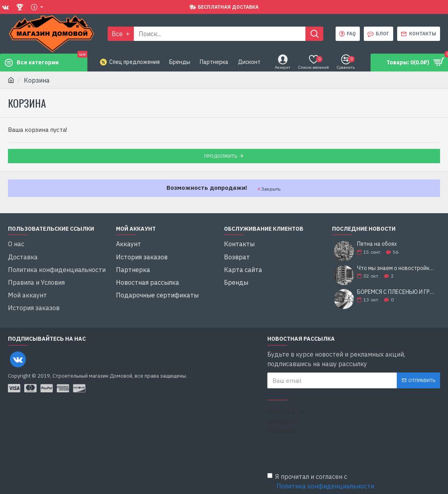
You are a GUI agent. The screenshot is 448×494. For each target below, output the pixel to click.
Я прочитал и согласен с (321, 477)
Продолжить (221, 156)
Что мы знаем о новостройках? (396, 268)
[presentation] (323, 447)
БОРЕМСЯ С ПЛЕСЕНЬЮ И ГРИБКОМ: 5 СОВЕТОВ (396, 292)
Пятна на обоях (377, 244)
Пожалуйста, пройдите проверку (287, 417)
